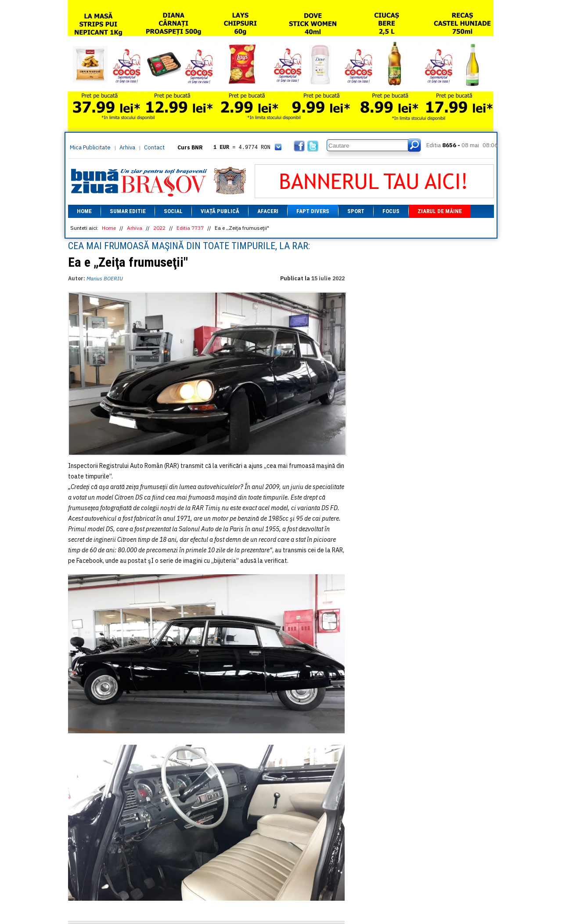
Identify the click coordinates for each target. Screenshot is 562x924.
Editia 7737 (190, 228)
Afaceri (268, 211)
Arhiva (127, 147)
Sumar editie (128, 211)
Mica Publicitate (90, 147)
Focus (391, 211)
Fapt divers (313, 211)
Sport (356, 211)
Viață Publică (220, 211)
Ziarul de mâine (440, 211)
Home (84, 211)
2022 (159, 228)
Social (173, 211)
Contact (154, 147)
